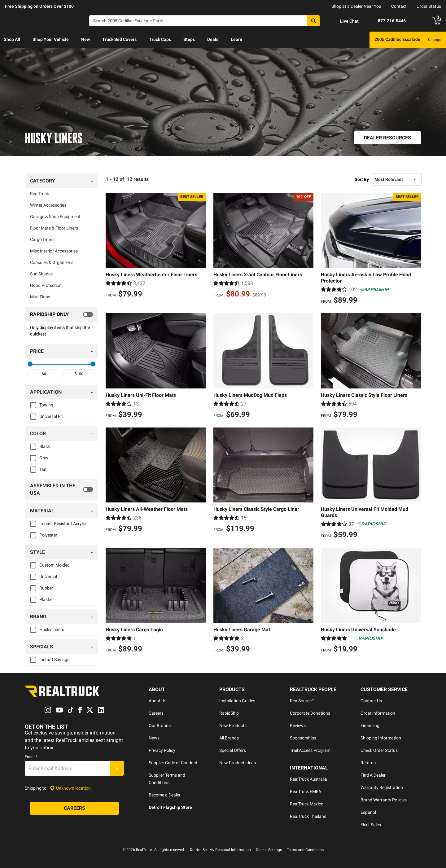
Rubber (46, 588)
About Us (157, 701)
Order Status (429, 6)
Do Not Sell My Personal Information (220, 850)
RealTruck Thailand (308, 816)
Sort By (362, 179)
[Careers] (74, 809)
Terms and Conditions (305, 850)
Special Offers (233, 750)
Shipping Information (381, 738)
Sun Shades (41, 274)
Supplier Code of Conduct (173, 763)
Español (368, 812)
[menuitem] (12, 40)
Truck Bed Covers (119, 39)
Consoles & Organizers (52, 262)
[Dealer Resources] (387, 138)
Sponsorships (303, 738)
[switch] (61, 314)
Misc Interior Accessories (54, 251)
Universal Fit (51, 416)
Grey (44, 458)
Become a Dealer (165, 795)
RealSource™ (302, 701)
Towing (46, 405)
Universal (48, 576)
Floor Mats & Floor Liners (54, 228)
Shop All (12, 39)
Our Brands (160, 726)
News (154, 738)
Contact (399, 6)
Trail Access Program (310, 750)
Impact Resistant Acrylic (63, 524)
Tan (43, 469)
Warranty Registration (382, 787)
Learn (236, 39)
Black (45, 446)
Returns (368, 763)
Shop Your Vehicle (51, 39)
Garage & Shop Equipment (55, 217)
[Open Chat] (344, 21)
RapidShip (229, 713)
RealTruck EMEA (306, 791)
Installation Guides (237, 701)
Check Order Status (379, 750)
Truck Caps (160, 39)
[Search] (204, 21)
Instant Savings (54, 660)
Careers (156, 713)
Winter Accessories (48, 205)
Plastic (46, 599)
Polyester (48, 535)
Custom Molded (55, 565)
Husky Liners (52, 629)
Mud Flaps (40, 297)
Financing (370, 726)
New (85, 39)
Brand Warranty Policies (384, 800)
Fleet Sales (371, 825)
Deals (213, 39)
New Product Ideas (238, 763)
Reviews (298, 726)
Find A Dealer (373, 775)
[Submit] (117, 769)
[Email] (67, 769)
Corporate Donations (310, 713)
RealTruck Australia (308, 779)
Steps (189, 39)
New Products (233, 726)
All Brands (229, 738)
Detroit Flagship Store (170, 807)
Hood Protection (46, 285)
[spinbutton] (44, 374)
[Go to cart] (437, 21)
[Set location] (70, 788)
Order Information (378, 713)
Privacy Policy (162, 750)
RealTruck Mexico (307, 804)
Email (31, 757)
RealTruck (39, 194)
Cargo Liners (42, 239)
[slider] (30, 364)
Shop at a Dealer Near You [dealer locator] (356, 6)
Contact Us (371, 701)
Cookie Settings (269, 850)
